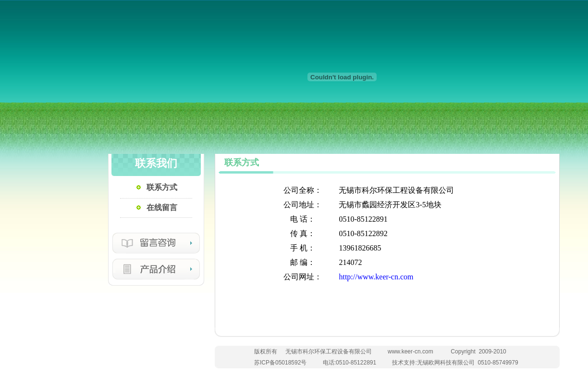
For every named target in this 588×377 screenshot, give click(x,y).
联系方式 (162, 187)
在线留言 (162, 207)
